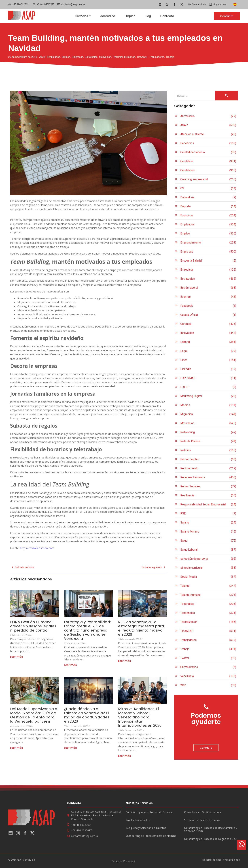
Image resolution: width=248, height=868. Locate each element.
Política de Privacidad (123, 861)
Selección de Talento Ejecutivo (202, 820)
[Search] (195, 96)
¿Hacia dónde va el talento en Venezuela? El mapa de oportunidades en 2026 (87, 715)
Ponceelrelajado (231, 860)
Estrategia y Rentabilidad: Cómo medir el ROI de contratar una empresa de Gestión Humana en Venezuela (87, 630)
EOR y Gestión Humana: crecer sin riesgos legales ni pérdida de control (33, 626)
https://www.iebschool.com (37, 548)
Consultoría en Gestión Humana (203, 812)
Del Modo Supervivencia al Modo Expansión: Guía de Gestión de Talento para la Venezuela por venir (34, 715)
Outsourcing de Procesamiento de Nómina (151, 836)
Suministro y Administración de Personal (150, 812)
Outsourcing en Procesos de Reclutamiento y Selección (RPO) (211, 830)
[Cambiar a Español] (235, 4)
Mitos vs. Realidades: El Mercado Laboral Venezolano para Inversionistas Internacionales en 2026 (141, 717)
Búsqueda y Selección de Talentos (146, 828)
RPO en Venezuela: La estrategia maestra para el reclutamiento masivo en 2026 (141, 628)
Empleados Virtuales (138, 820)
